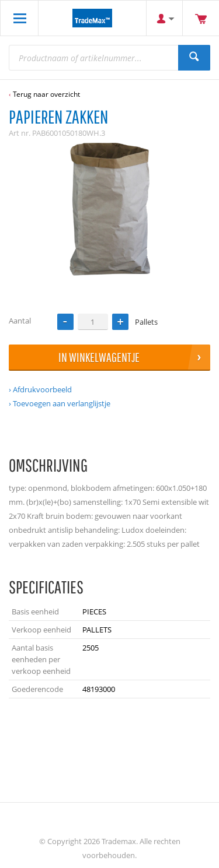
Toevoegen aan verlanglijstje (62, 403)
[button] (120, 322)
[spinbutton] (93, 321)
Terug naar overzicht (46, 94)
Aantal (20, 321)
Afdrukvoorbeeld (42, 389)
